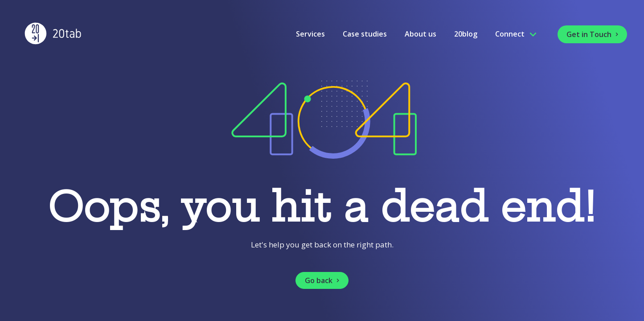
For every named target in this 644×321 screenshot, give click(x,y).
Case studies (365, 34)
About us (420, 34)
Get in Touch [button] (593, 34)
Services (310, 34)
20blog (466, 34)
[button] (322, 280)
